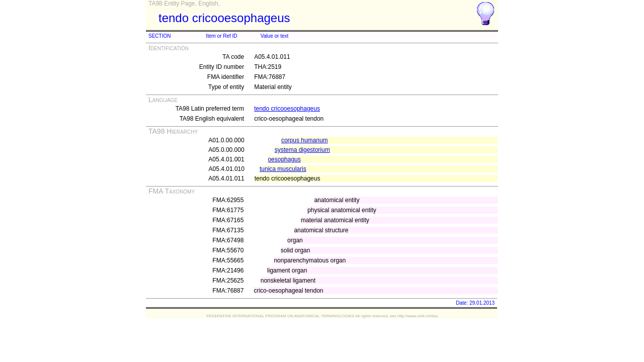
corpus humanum (305, 140)
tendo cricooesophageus (287, 109)
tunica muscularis (283, 169)
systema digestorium (302, 150)
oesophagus (284, 159)
